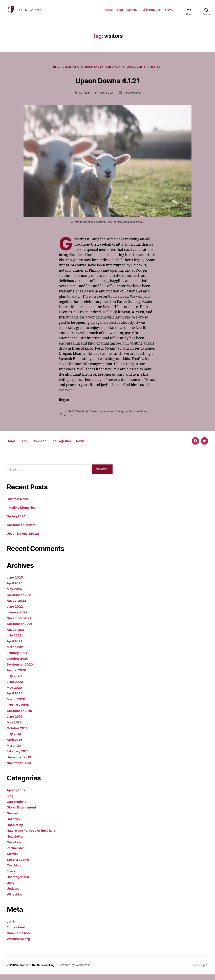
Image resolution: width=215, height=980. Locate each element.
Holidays (14, 824)
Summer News (19, 504)
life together (108, 417)
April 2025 (16, 589)
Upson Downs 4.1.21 (107, 85)
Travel (12, 876)
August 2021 (18, 635)
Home (109, 12)
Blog (120, 12)
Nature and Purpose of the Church (35, 836)
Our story (115, 72)
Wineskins (16, 900)
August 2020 (18, 676)
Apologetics (17, 795)
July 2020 (15, 681)
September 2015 (21, 716)
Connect (133, 12)
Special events (138, 72)
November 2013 (20, 768)
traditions (132, 417)
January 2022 (18, 618)
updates (144, 417)
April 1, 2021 (107, 99)
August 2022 (18, 606)
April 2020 (16, 699)
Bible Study (82, 417)
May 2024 (15, 594)
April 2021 (15, 646)
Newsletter (16, 842)
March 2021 (17, 652)
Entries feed (17, 933)
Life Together (152, 12)
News (169, 12)
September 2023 (21, 600)
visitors (68, 421)
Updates (159, 72)
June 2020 (16, 687)
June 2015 (16, 722)
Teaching (15, 871)
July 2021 (15, 641)
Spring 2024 (17, 521)
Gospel (13, 818)
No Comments (133, 99)
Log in (12, 927)
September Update (23, 530)
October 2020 (18, 664)
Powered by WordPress (78, 971)
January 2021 (18, 658)
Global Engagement (23, 813)
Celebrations (71, 72)
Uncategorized (19, 882)
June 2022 (16, 612)
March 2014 (17, 751)
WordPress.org (19, 944)
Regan (86, 99)
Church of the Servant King (38, 971)
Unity (11, 888)
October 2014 (18, 733)
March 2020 (17, 704)
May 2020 (15, 693)
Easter (95, 417)
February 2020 (19, 710)
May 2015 (15, 728)
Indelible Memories (23, 513)
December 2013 (20, 762)
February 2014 (19, 757)
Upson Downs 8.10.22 (25, 539)
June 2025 (16, 583)
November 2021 (20, 623)
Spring (121, 417)
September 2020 (21, 670)
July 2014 (15, 739)
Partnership (17, 853)
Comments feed (20, 938)
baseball (69, 417)
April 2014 (15, 745)
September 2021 (21, 629)
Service (13, 859)
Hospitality (94, 72)
